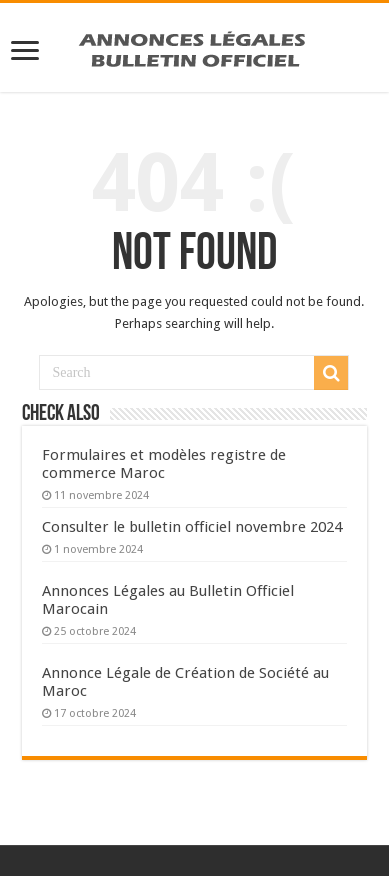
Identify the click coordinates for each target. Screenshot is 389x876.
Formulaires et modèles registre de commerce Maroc (164, 464)
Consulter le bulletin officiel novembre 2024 (192, 527)
